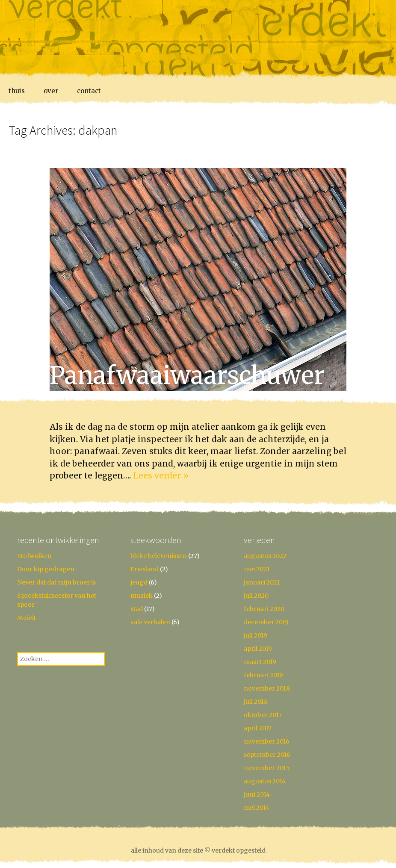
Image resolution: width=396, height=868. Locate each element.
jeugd (139, 582)
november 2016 (267, 741)
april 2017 (258, 728)
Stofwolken (34, 556)
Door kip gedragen (46, 569)
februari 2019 (263, 675)
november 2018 (267, 688)
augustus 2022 (265, 556)
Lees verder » (161, 475)
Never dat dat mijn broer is (56, 582)
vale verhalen (150, 622)
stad (137, 609)
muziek (142, 596)
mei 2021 (257, 569)
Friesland (145, 569)
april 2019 (258, 649)
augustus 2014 (265, 781)
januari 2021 (262, 582)
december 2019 (266, 622)
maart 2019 (260, 662)
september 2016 (267, 755)
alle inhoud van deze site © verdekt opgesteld (198, 850)
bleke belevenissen (159, 556)
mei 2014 (257, 808)
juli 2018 (256, 702)
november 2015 (267, 768)
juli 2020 (256, 596)
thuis (17, 91)
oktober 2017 (263, 715)
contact (89, 91)
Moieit (27, 618)
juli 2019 (256, 635)
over (51, 91)
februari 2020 (264, 609)
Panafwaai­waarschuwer (187, 375)
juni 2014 (257, 794)
